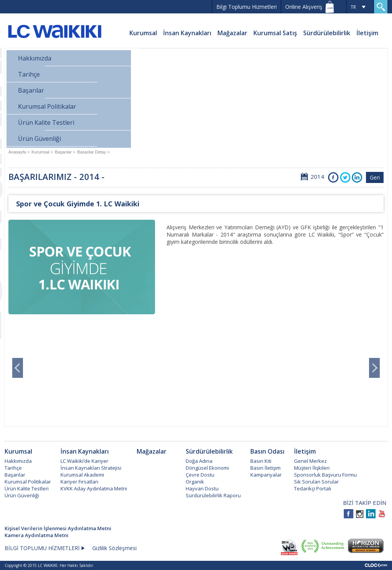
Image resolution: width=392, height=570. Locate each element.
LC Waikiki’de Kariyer (84, 461)
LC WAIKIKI (55, 33)
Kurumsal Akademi (82, 475)
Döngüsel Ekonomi (207, 468)
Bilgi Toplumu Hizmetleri (247, 7)
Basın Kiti (261, 461)
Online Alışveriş (304, 7)
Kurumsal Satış (275, 33)
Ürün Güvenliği (39, 139)
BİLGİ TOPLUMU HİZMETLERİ (42, 548)
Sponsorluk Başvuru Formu (325, 475)
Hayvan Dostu (202, 488)
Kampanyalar (266, 475)
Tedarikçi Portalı (313, 488)
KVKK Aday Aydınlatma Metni (94, 488)
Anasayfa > (19, 152)
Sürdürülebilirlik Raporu (213, 495)
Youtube (382, 514)
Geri (375, 177)
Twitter (345, 177)
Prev (18, 368)
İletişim (367, 33)
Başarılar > (65, 152)
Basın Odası (267, 451)
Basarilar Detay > (94, 152)
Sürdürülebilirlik (327, 33)
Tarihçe (29, 74)
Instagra (357, 177)
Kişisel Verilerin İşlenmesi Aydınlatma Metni (58, 528)
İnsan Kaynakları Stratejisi (91, 468)
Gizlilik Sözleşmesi (114, 548)
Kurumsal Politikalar (47, 106)
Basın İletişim (265, 468)
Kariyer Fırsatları (79, 482)
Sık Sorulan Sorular (316, 482)
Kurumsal (143, 33)
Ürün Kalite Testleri (46, 122)
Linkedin (371, 514)
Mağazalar (232, 33)
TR (353, 7)
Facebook (333, 177)
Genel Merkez (310, 461)
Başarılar (31, 90)
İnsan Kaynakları (187, 33)
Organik (195, 482)
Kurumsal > (42, 152)
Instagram (360, 514)
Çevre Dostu (200, 475)
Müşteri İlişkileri (312, 468)
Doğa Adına (199, 461)
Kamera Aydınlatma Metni (37, 535)
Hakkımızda (35, 58)
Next (374, 368)
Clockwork (376, 565)
